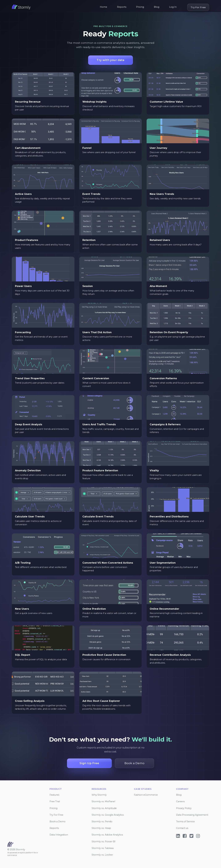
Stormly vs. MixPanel (103, 801)
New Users (22, 609)
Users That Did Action (97, 332)
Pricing (140, 7)
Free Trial (55, 801)
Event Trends (91, 194)
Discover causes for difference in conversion (106, 659)
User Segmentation (163, 563)
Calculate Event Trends (98, 517)
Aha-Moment (158, 286)
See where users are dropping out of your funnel (109, 152)
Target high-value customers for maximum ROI (176, 106)
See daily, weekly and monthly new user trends (175, 199)
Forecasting (23, 332)
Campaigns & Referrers (165, 424)
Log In (173, 7)
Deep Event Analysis (29, 424)
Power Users (23, 286)
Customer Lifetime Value (166, 102)
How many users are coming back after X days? (176, 245)
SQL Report (23, 655)
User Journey (158, 148)
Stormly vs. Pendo (102, 821)
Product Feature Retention (100, 471)
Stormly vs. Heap (101, 828)
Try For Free (198, 7)
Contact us (182, 828)
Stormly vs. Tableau (103, 848)
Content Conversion (96, 378)
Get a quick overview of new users (34, 613)
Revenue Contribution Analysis (170, 655)
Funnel (87, 148)
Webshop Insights (94, 102)
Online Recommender (164, 609)
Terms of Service (185, 821)
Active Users (23, 194)
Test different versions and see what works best (41, 567)
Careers (180, 801)
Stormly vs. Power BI (104, 842)
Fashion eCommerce (146, 795)
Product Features (27, 240)
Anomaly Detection (28, 471)
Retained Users (160, 240)
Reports (122, 7)
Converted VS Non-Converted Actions (108, 563)
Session (88, 286)
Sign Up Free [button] (89, 763)
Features (54, 795)
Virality (154, 471)
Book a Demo (57, 821)
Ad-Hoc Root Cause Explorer (101, 701)
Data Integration (59, 835)
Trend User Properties (30, 378)
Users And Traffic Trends (99, 424)
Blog (157, 7)
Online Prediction (94, 609)
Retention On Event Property (169, 332)
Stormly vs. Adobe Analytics (107, 835)
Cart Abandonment (28, 148)
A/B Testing (23, 563)
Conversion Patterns (163, 378)
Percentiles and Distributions (169, 517)
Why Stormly (99, 795)
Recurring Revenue (28, 102)
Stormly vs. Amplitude (104, 808)
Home (103, 7)
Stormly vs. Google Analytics (108, 815)
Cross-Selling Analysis (30, 701)
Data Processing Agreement (192, 815)
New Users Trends (162, 194)
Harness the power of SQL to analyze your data (41, 659)
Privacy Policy (184, 808)
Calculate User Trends (30, 517)
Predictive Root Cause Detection (104, 655)
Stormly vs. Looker (102, 855)
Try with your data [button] (110, 60)
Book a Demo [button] (134, 763)
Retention (89, 240)
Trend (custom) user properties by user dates (40, 383)
